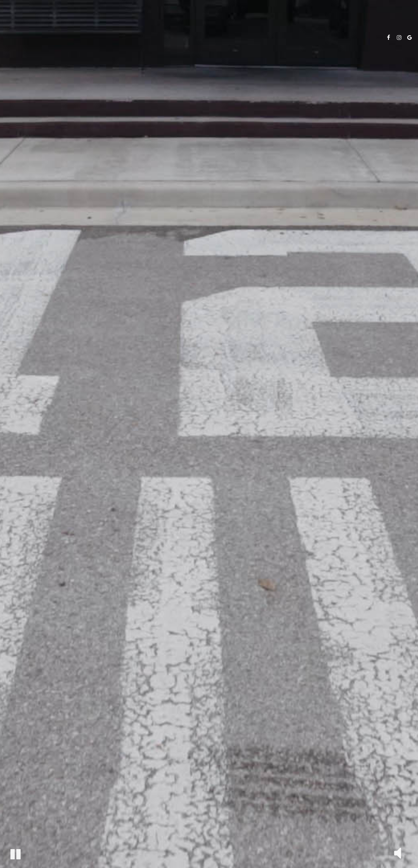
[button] (16, 854)
